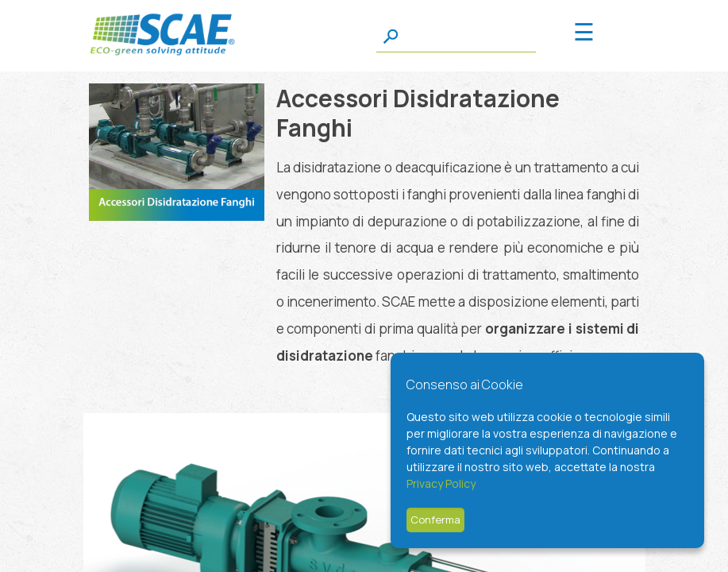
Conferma (435, 520)
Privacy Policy (441, 483)
